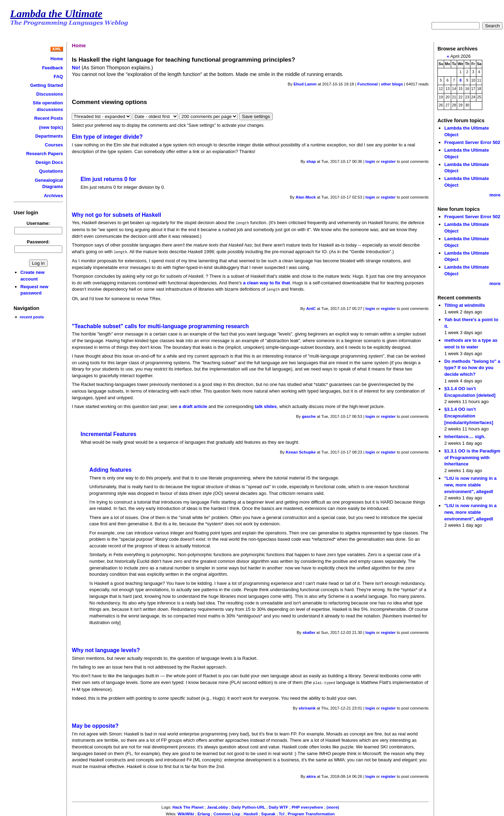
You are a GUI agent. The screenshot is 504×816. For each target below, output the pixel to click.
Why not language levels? (106, 649)
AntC (311, 307)
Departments (49, 136)
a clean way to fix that (267, 282)
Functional (367, 84)
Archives (53, 196)
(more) (333, 806)
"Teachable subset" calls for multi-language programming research (160, 325)
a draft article (193, 405)
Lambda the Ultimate (56, 14)
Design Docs (49, 162)
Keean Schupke (301, 451)
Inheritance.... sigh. (465, 437)
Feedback (52, 68)
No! (76, 68)
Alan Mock (306, 197)
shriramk (307, 707)
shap (311, 161)
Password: (38, 242)
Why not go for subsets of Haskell (116, 215)
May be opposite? (95, 724)
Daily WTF (279, 806)
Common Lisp (227, 812)
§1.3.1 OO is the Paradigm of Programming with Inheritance (472, 457)
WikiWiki (186, 812)
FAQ (58, 77)
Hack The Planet (188, 806)
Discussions (50, 94)
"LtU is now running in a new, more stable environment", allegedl (470, 485)
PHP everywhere (307, 806)
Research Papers (45, 154)
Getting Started (47, 85)
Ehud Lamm (305, 84)
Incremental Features (108, 433)
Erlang (204, 812)
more (495, 195)
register (388, 161)
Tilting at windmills (464, 305)
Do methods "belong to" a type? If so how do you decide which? (472, 368)
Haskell (251, 812)
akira (311, 775)
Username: (38, 223)
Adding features (110, 469)
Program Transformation (311, 812)
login (370, 161)
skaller (309, 631)
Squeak (268, 812)
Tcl (282, 812)
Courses (54, 145)
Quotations (51, 171)
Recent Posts (49, 118)
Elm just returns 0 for (108, 179)
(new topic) (51, 127)
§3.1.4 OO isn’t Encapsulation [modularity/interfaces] (469, 416)
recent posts (32, 317)
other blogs (392, 84)
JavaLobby (217, 806)
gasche (309, 415)
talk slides (266, 405)
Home (57, 59)
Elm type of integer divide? (107, 137)
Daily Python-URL (248, 806)
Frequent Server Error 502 (472, 142)
